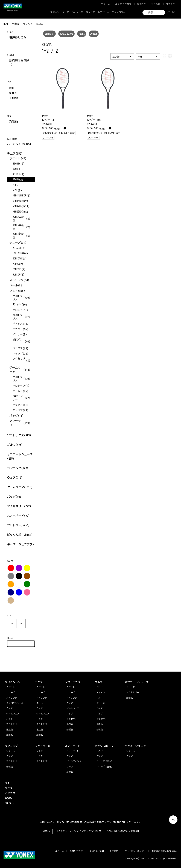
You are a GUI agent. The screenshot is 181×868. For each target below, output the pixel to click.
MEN (11, 88)
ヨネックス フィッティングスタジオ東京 (78, 831)
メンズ (65, 12)
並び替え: (117, 56)
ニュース (105, 4)
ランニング (18, 468)
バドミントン (16, 144)
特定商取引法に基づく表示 (165, 851)
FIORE (82, 34)
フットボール (18, 525)
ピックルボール (20, 535)
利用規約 (114, 851)
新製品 (14, 121)
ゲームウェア (20, 487)
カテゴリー (103, 12)
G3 (21, 624)
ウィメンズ (77, 12)
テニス (11, 154)
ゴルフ (15, 445)
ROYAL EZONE (66, 34)
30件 (140, 56)
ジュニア (90, 12)
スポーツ (55, 12)
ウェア (15, 478)
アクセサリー (19, 506)
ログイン (170, 4)
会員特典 (156, 4)
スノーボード (18, 516)
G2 (12, 624)
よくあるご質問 (123, 4)
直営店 (46, 831)
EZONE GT (49, 34)
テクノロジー (119, 12)
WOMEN (13, 93)
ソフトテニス (19, 435)
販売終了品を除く (19, 62)
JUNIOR (94, 34)
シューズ (11, 751)
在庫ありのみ (18, 37)
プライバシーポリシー (135, 851)
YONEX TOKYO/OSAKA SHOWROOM (123, 831)
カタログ (141, 4)
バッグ (14, 497)
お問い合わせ (76, 851)
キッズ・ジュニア (21, 544)
